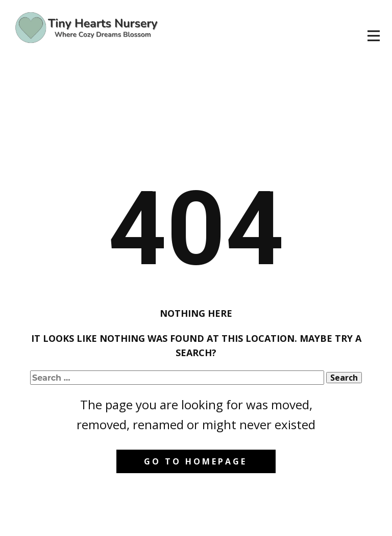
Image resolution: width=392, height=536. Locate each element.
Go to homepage (195, 461)
